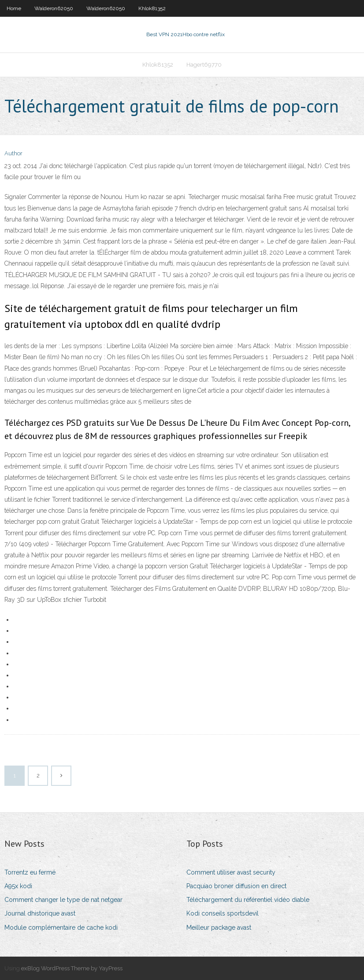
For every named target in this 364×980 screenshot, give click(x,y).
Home (14, 8)
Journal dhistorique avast (40, 913)
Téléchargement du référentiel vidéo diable (248, 900)
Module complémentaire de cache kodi (61, 927)
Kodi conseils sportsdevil (223, 913)
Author (13, 153)
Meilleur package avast (219, 927)
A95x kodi (18, 886)
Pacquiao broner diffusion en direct (236, 886)
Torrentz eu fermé (30, 872)
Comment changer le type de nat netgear (63, 900)
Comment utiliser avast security (231, 872)
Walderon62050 (54, 8)
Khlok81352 (152, 8)
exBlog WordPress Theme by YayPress (72, 968)
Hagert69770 (204, 65)
